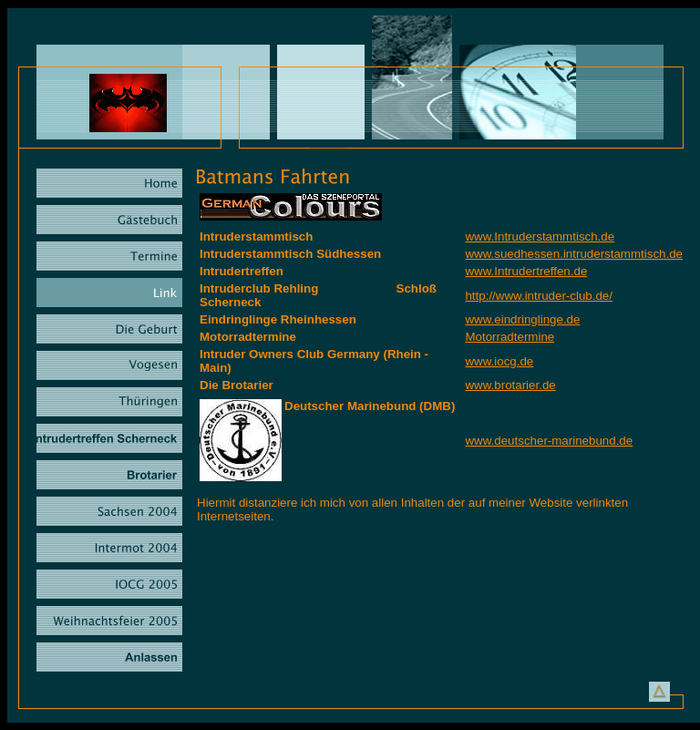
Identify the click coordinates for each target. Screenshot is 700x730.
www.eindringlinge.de (522, 319)
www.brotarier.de (510, 385)
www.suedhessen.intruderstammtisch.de (574, 254)
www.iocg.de (499, 361)
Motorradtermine (510, 337)
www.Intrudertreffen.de (526, 271)
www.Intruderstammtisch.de (540, 236)
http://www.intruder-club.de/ (539, 296)
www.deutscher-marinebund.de (549, 441)
